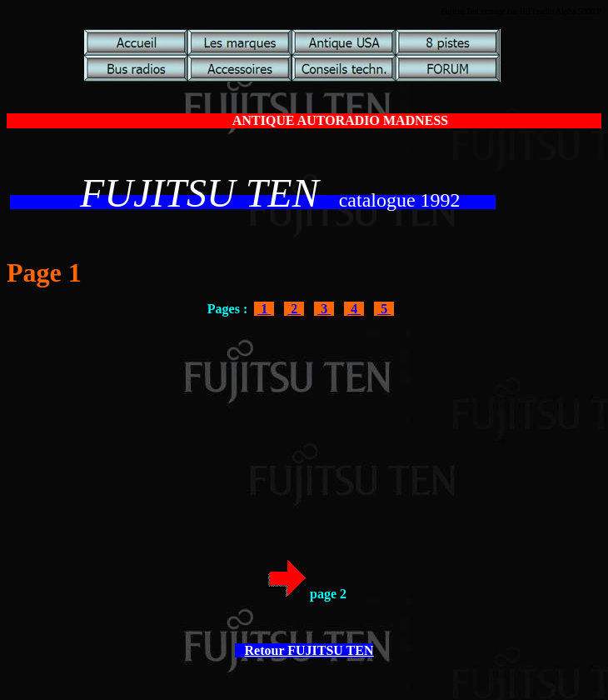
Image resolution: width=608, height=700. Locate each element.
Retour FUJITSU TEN (309, 650)
